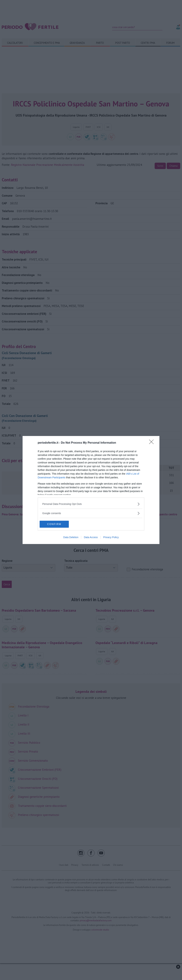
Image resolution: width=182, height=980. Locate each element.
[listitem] (91, 504)
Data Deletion (71, 537)
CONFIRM (56, 524)
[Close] (152, 443)
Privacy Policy (111, 537)
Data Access (91, 537)
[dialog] (91, 490)
